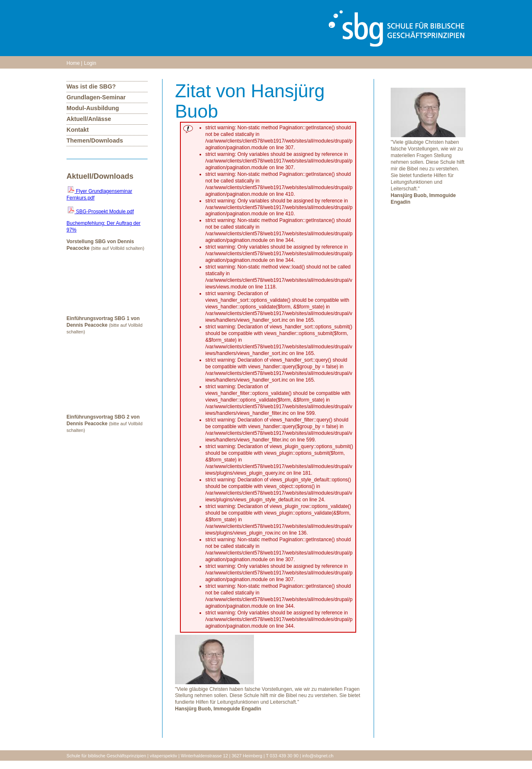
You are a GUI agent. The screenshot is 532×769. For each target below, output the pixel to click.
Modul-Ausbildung (93, 108)
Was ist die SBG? (91, 86)
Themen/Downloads (95, 140)
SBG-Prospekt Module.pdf (101, 212)
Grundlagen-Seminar (96, 97)
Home (73, 63)
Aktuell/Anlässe (89, 119)
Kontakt (78, 130)
